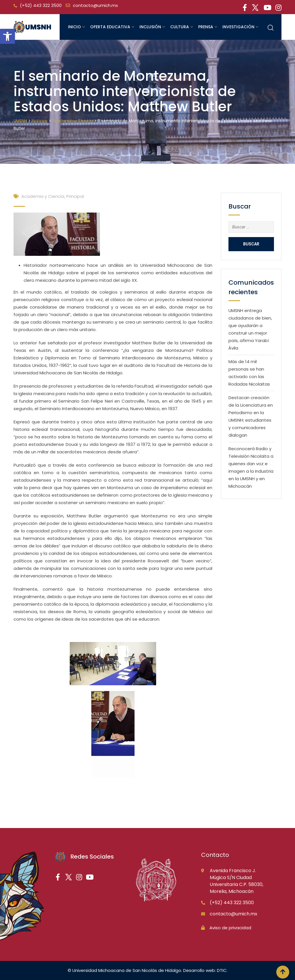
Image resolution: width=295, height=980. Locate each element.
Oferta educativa (110, 27)
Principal (75, 196)
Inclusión (150, 27)
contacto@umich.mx (95, 5)
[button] (7, 36)
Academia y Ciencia (43, 196)
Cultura (180, 27)
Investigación (238, 27)
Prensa (206, 27)
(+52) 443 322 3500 (41, 5)
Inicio (74, 27)
